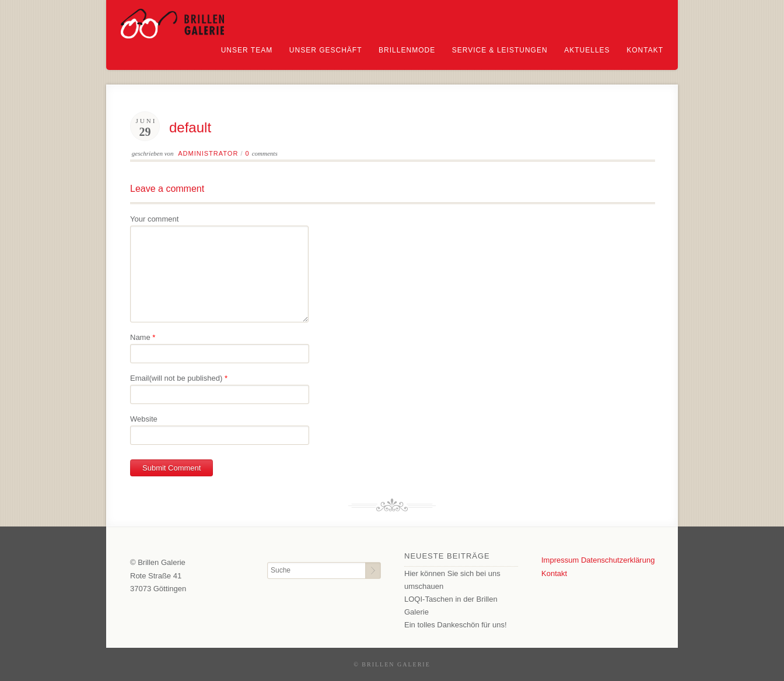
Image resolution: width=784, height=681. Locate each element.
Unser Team (247, 50)
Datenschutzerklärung (618, 560)
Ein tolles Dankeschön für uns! (456, 625)
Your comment (154, 219)
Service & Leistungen (500, 50)
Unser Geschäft (326, 50)
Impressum (560, 560)
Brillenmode (407, 50)
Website (144, 419)
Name (140, 337)
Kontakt (645, 50)
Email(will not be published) (176, 378)
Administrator (208, 153)
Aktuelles (587, 50)
